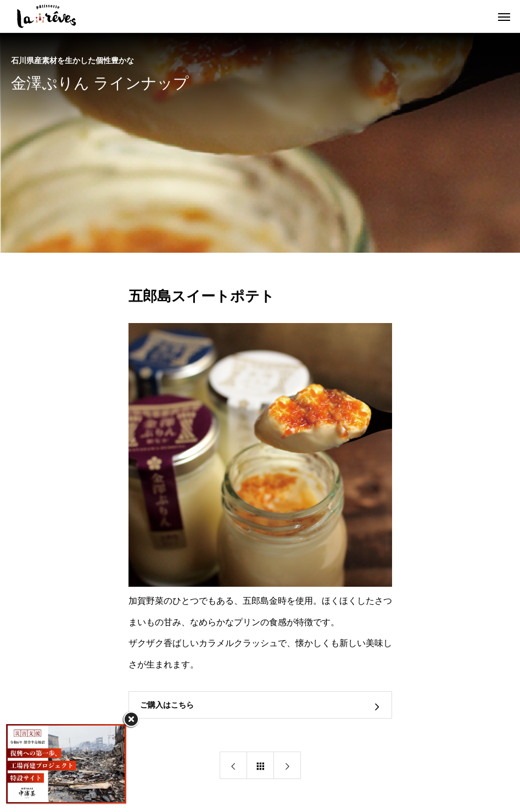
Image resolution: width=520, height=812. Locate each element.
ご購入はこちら (167, 705)
